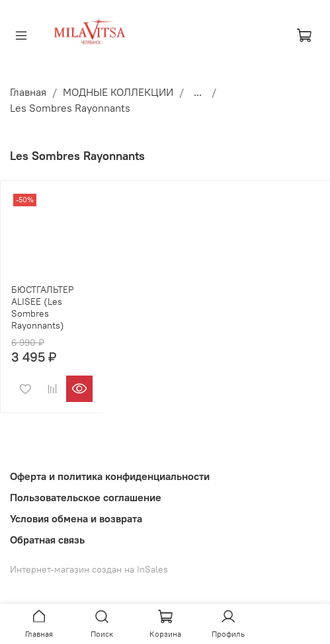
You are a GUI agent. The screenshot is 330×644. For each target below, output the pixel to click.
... (198, 92)
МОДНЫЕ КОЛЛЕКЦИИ (118, 92)
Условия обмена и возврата (76, 518)
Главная (28, 92)
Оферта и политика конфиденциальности (110, 476)
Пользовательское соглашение (86, 497)
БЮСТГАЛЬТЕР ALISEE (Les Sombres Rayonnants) (42, 307)
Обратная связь (47, 540)
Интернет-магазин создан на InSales (89, 569)
